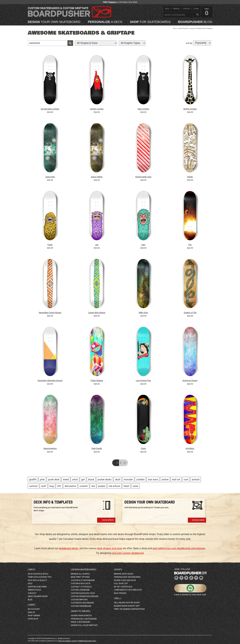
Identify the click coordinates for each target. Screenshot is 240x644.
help (167, 9)
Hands (190, 177)
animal (196, 480)
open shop (33, 619)
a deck (105, 22)
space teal (50, 177)
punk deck (54, 480)
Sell (118, 598)
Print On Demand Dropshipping (129, 609)
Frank (50, 245)
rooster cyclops (97, 109)
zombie (140, 480)
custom (84, 486)
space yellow (97, 177)
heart (126, 486)
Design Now (198, 520)
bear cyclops (143, 109)
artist (75, 480)
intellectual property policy (87, 641)
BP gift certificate (123, 587)
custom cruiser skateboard (85, 596)
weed (66, 480)
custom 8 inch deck (81, 583)
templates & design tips (40, 577)
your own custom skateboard (128, 553)
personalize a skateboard (84, 619)
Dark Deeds (97, 448)
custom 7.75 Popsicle (81, 587)
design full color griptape (84, 625)
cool (186, 480)
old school (114, 486)
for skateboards (150, 22)
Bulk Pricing (120, 593)
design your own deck (125, 580)
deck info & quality (37, 580)
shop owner (34, 616)
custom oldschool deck (83, 593)
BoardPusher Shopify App (127, 606)
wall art (176, 480)
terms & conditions (65, 641)
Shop (175, 28)
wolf (44, 486)
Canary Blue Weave (97, 313)
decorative (70, 486)
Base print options (80, 577)
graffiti (33, 480)
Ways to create (81, 611)
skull (118, 480)
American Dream (190, 380)
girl (83, 480)
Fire (190, 245)
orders (176, 9)
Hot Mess (190, 448)
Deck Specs (108, 520)
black (91, 480)
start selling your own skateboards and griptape (179, 548)
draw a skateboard (80, 622)
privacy (74, 641)
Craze (143, 448)
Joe (97, 245)
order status (34, 590)
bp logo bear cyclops (50, 109)
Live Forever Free (143, 380)
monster (128, 480)
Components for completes (128, 590)
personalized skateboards (127, 577)
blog (195, 22)
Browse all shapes (80, 574)
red (93, 486)
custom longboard (80, 590)
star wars (153, 480)
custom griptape (79, 600)
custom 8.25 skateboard (83, 580)
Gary (143, 245)
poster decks (105, 480)
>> (125, 463)
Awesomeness (50, 448)
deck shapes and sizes (110, 548)
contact (32, 593)
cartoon (33, 486)
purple (102, 486)
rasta (135, 486)
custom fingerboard (81, 606)
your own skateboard (54, 22)
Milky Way (143, 313)
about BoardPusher (38, 596)
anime (165, 480)
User (32, 605)
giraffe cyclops (190, 109)
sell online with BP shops (127, 603)
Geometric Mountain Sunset (50, 380)
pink (42, 480)
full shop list (121, 583)
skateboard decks (69, 548)
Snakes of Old (190, 313)
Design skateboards (84, 569)
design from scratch (81, 616)
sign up (186, 9)
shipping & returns (37, 587)
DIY (59, 486)
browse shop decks (124, 574)
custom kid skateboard (82, 603)
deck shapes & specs (38, 574)
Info (31, 569)
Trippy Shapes (97, 380)
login (196, 9)
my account (34, 609)
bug (52, 486)
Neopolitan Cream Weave (50, 313)
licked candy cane (143, 177)
